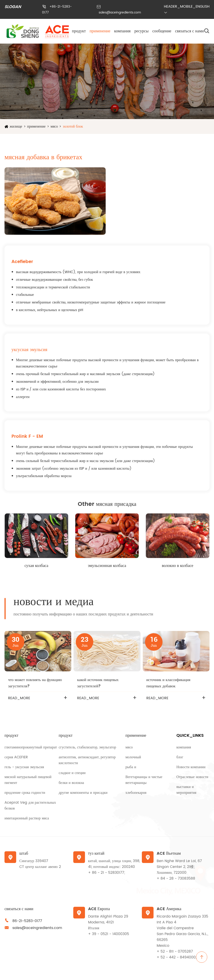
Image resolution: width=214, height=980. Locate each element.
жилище (16, 126)
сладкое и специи (72, 773)
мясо (54, 126)
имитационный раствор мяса (27, 818)
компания (122, 31)
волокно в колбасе (178, 566)
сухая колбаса (36, 566)
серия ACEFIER (16, 757)
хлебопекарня (136, 793)
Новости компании (191, 767)
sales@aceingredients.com (120, 12)
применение (100, 31)
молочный (133, 757)
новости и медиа (53, 602)
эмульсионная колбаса (107, 566)
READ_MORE (19, 698)
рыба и (131, 767)
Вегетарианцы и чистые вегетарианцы (144, 780)
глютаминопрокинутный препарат (31, 747)
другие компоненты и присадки (83, 793)
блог (180, 757)
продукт (79, 31)
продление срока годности (25, 793)
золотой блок (73, 126)
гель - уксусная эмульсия (24, 767)
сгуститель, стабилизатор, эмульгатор (87, 747)
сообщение (162, 31)
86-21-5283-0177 (27, 921)
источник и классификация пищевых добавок (168, 683)
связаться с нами (189, 31)
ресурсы (142, 31)
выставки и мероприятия (186, 790)
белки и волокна (71, 783)
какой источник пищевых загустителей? (98, 683)
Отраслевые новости (192, 777)
